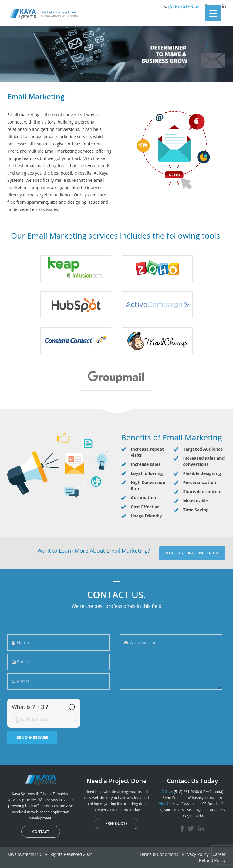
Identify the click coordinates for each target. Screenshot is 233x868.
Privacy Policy (195, 854)
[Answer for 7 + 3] (44, 719)
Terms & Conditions (159, 854)
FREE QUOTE (116, 824)
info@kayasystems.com (202, 798)
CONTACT (41, 832)
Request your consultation (192, 553)
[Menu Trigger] (213, 13)
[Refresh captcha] (72, 707)
